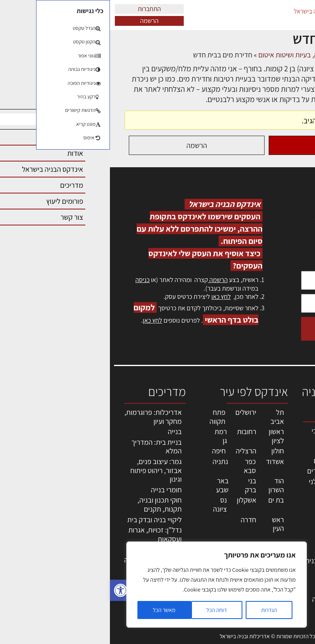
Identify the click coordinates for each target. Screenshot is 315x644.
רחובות (137, 431)
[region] (107, 585)
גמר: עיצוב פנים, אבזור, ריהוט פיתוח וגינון (46, 470)
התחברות (40, 9)
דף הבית (289, 55)
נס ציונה (110, 504)
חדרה (139, 520)
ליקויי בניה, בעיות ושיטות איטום (288, 474)
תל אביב (167, 417)
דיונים (263, 55)
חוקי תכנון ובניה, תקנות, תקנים (50, 504)
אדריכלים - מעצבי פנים (226, 435)
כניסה (33, 280)
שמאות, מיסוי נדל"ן (288, 452)
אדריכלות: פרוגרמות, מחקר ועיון (43, 417)
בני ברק (141, 485)
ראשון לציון (166, 436)
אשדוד (165, 461)
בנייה (65, 431)
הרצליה (136, 451)
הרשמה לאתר (287, 527)
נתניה (110, 461)
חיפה (109, 451)
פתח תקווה (108, 417)
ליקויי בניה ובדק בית (45, 520)
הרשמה (40, 21)
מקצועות (239, 450)
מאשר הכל (54, 610)
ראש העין (168, 524)
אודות (298, 554)
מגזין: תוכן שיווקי (292, 576)
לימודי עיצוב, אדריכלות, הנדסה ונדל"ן (226, 599)
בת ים (166, 500)
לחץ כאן (111, 297)
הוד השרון (167, 485)
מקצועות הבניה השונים (230, 505)
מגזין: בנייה (291, 563)
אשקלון (136, 500)
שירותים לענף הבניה (223, 561)
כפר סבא (140, 466)
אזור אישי (293, 518)
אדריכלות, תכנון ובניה (291, 434)
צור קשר (295, 545)
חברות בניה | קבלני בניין (225, 486)
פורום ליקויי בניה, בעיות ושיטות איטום (199, 55)
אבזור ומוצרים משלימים (232, 575)
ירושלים (136, 412)
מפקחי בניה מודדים (224, 471)
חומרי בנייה (56, 490)
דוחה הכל (107, 610)
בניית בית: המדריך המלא (47, 447)
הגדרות (159, 610)
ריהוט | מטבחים (230, 531)
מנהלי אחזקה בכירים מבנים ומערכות (288, 501)
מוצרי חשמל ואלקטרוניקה (233, 546)
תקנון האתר (290, 589)
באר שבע (112, 485)
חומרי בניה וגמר (229, 520)
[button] (11, 590)
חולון (168, 451)
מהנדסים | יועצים (227, 461)
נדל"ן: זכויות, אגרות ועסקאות (45, 534)
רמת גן (111, 436)
